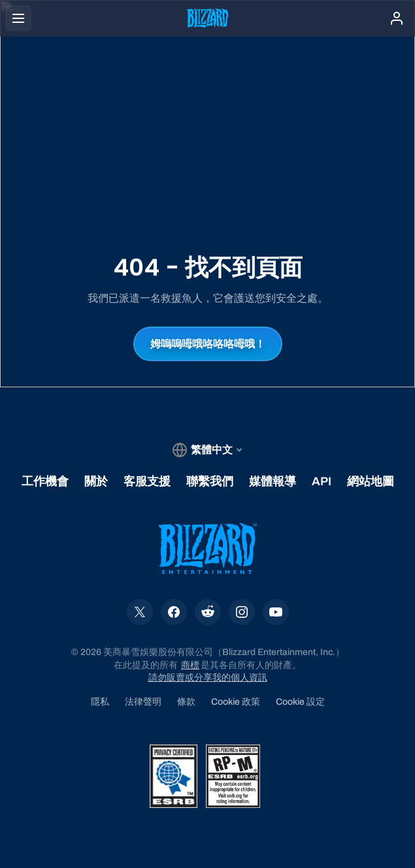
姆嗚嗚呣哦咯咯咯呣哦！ (208, 344)
